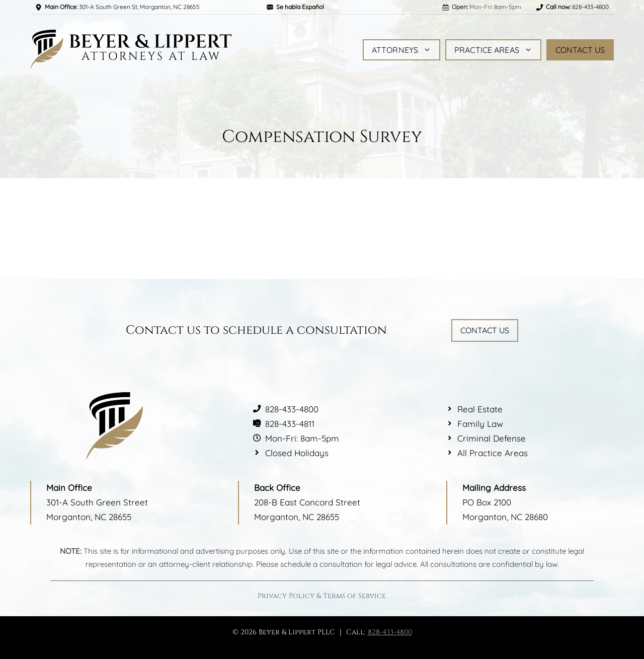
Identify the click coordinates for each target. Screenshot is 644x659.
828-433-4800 (390, 632)
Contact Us (580, 50)
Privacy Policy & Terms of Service (322, 596)
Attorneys (401, 50)
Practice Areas (493, 50)
